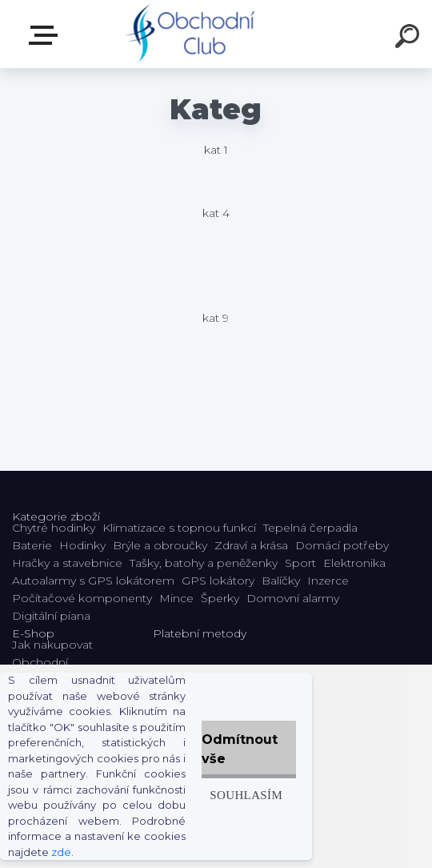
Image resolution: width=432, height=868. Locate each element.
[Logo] (192, 34)
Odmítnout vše (240, 749)
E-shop (46, 35)
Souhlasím (246, 795)
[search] (410, 38)
